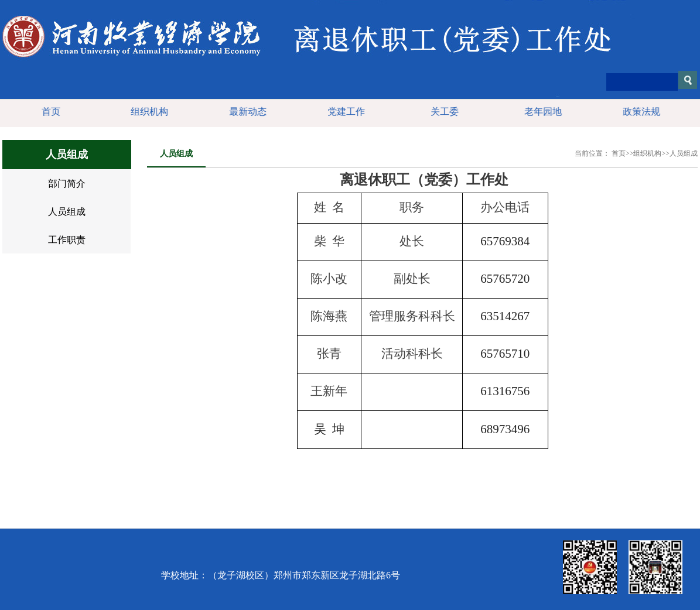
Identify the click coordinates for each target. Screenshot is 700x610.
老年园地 (541, 112)
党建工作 (344, 112)
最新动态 (246, 112)
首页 (49, 112)
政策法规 (640, 112)
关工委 (443, 112)
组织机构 (148, 112)
